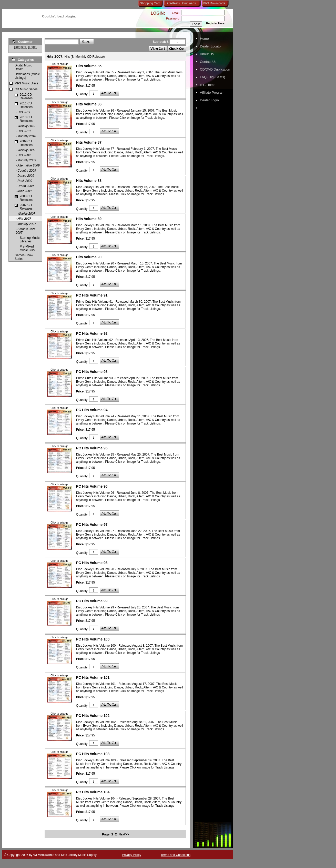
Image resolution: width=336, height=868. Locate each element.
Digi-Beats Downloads (181, 3)
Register (21, 47)
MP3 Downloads (213, 3)
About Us (207, 54)
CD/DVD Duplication (215, 69)
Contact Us (208, 62)
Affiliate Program (212, 92)
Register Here (215, 23)
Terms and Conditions (176, 855)
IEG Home (208, 85)
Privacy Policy (132, 855)
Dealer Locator (211, 46)
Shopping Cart (150, 3)
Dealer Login (209, 100)
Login (33, 47)
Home (204, 39)
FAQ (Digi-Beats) (212, 77)
